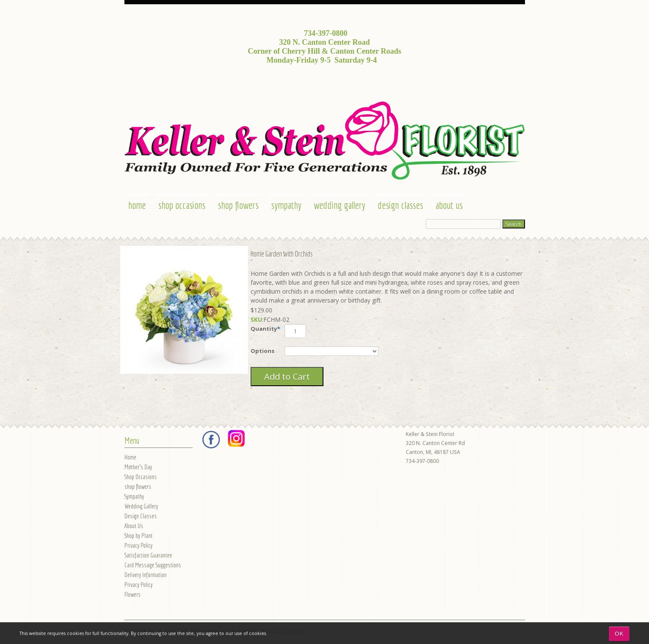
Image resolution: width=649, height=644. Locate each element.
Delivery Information (146, 575)
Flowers (133, 594)
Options (262, 351)
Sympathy (286, 205)
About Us (449, 205)
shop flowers (238, 205)
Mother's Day (138, 467)
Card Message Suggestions (153, 565)
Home (137, 205)
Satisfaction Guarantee (148, 555)
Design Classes (400, 205)
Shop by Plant (138, 536)
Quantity (264, 329)
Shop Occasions (182, 205)
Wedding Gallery (339, 205)
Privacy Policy (138, 545)
